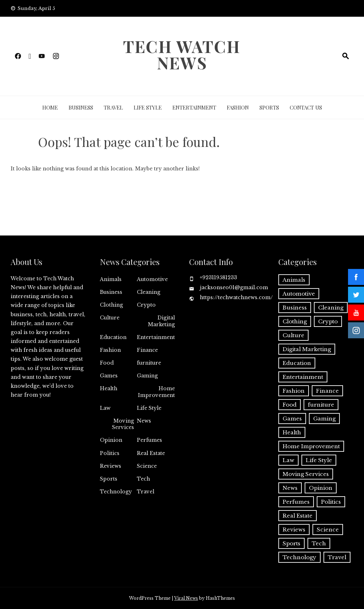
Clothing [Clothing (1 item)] (295, 321)
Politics (110, 453)
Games (109, 376)
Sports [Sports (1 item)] (291, 543)
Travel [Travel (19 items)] (337, 557)
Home (50, 107)
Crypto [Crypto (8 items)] (328, 321)
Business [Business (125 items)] (295, 308)
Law (105, 408)
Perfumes (149, 440)
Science (147, 466)
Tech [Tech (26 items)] (319, 543)
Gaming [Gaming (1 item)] (324, 419)
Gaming (147, 376)
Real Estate (151, 453)
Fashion (238, 107)
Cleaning (149, 292)
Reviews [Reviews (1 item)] (294, 529)
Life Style (148, 107)
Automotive (152, 279)
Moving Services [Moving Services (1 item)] (306, 474)
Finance (147, 350)
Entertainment (194, 107)
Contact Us (306, 107)
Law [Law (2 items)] (288, 460)
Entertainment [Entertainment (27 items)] (303, 377)
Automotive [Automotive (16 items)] (299, 294)
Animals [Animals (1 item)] (294, 280)
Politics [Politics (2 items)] (331, 502)
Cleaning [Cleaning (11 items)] (331, 308)
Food (107, 363)
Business (81, 107)
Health (109, 388)
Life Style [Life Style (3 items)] (319, 460)
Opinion (111, 440)
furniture (149, 363)
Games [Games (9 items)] (292, 419)
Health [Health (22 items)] (292, 432)
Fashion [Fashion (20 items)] (294, 391)
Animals (111, 279)
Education (113, 337)
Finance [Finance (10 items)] (327, 391)
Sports (269, 107)
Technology (116, 492)
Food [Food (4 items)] (290, 405)
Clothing (111, 305)
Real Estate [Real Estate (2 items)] (298, 516)
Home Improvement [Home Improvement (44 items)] (311, 446)
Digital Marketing (161, 321)
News (144, 421)
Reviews (111, 466)
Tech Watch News (182, 54)
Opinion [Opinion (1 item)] (321, 488)
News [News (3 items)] (290, 488)
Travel (113, 107)
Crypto (146, 305)
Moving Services (123, 424)
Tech (143, 479)
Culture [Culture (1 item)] (293, 335)
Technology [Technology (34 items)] (299, 557)
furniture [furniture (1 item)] (321, 405)
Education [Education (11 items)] (297, 363)
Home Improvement (156, 392)
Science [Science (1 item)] (328, 529)
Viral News (186, 598)
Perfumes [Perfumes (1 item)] (296, 502)
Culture (110, 318)
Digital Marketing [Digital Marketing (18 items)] (307, 349)
